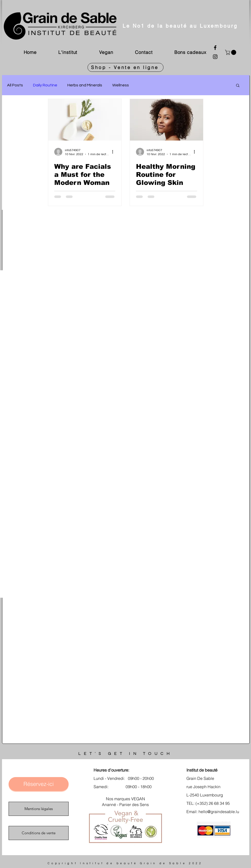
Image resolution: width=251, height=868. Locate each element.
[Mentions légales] (39, 809)
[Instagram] (215, 57)
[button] (238, 86)
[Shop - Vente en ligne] (125, 67)
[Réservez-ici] (39, 784)
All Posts (15, 85)
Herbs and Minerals (85, 85)
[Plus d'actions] (115, 152)
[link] (231, 52)
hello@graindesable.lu (219, 812)
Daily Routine (45, 85)
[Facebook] (215, 48)
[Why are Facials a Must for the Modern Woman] (85, 120)
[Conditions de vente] (39, 833)
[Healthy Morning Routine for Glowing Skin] (166, 120)
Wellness (121, 85)
